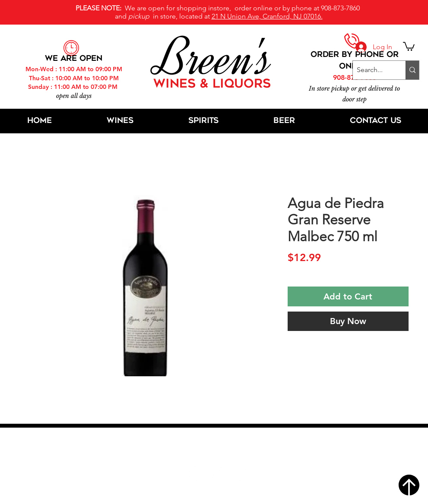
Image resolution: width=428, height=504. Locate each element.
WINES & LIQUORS (212, 85)
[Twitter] (217, 474)
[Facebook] (196, 474)
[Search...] (372, 70)
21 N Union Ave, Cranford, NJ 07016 (219, 447)
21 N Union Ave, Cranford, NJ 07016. (267, 16)
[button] (409, 46)
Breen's (214, 58)
